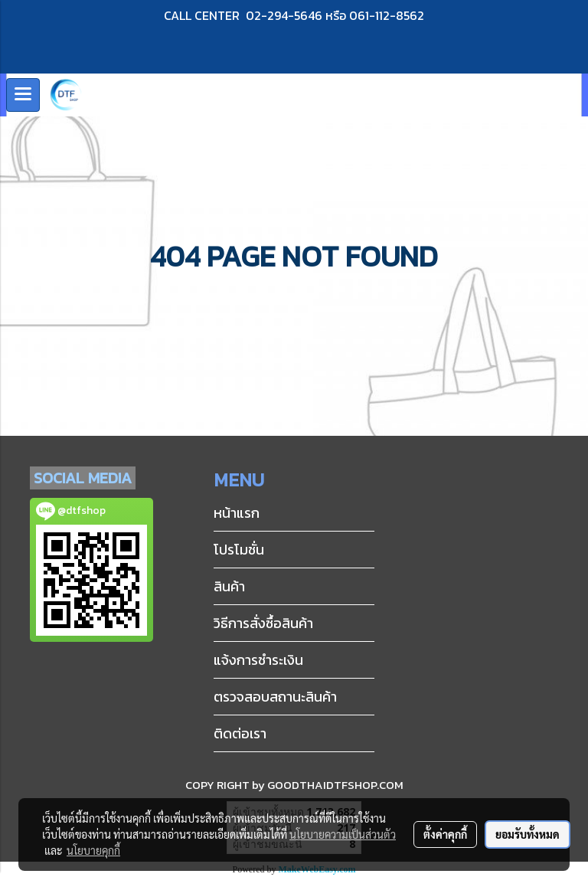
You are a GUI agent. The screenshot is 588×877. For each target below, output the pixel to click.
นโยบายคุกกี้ (93, 850)
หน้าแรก (237, 513)
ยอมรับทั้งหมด (528, 834)
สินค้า (229, 586)
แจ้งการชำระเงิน (258, 660)
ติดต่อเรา (240, 733)
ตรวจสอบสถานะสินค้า (275, 697)
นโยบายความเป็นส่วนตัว (343, 834)
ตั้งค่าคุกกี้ (445, 834)
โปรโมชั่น (239, 550)
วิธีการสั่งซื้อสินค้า (263, 623)
